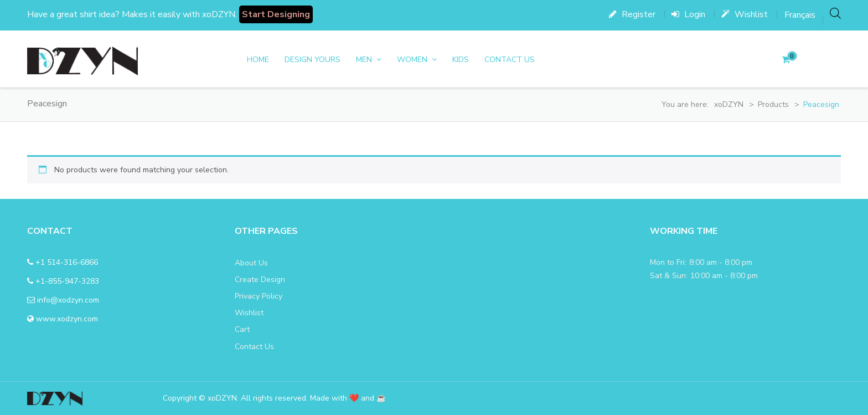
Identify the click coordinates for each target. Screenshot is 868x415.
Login (688, 14)
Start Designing (276, 14)
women (412, 60)
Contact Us (510, 60)
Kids (461, 60)
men (364, 60)
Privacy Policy (259, 296)
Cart (242, 329)
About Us (251, 263)
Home (258, 60)
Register (632, 14)
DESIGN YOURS (312, 60)
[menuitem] (800, 15)
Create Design (260, 280)
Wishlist (745, 14)
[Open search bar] (835, 13)
